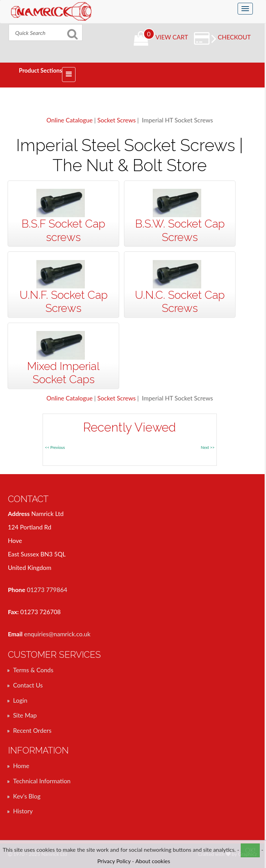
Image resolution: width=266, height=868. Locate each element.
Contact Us (28, 685)
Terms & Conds (33, 670)
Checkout (231, 37)
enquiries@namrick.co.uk (57, 634)
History (23, 811)
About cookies (153, 861)
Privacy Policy (114, 861)
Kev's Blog (27, 796)
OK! (250, 850)
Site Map (25, 715)
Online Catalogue (69, 120)
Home (21, 766)
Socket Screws (117, 120)
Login (20, 700)
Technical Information (42, 781)
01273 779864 (47, 590)
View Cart (172, 37)
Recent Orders (32, 731)
